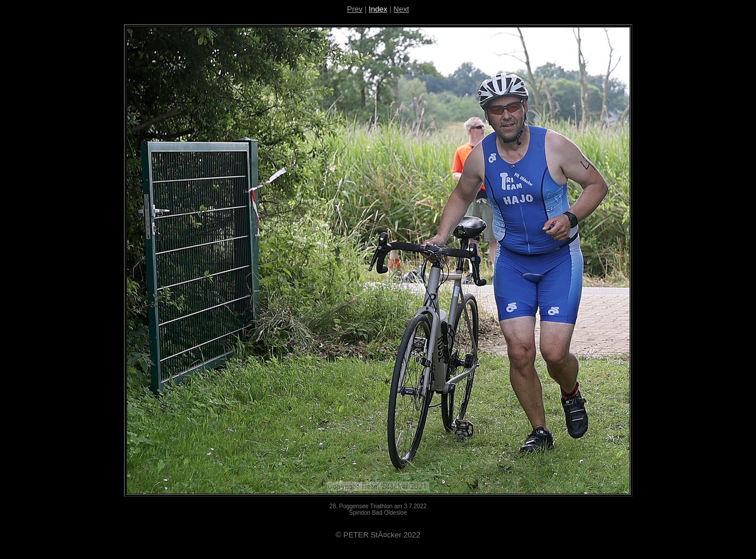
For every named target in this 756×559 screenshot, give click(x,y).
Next (402, 9)
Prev (355, 9)
